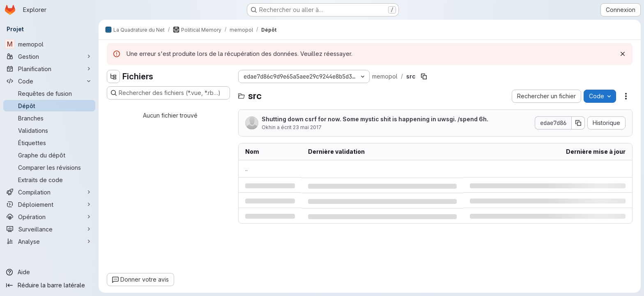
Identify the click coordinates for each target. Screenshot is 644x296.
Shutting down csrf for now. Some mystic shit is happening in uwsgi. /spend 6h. (375, 119)
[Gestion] (49, 56)
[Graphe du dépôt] (49, 155)
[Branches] (49, 118)
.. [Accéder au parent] (246, 169)
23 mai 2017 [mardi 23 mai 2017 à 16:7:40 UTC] (307, 127)
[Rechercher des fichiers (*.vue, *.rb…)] (168, 93)
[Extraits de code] (49, 180)
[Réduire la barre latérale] (49, 285)
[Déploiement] (49, 204)
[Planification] (49, 69)
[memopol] (49, 44)
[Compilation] (49, 192)
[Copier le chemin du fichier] (424, 76)
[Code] (49, 81)
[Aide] (49, 272)
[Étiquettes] (49, 143)
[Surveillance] (49, 229)
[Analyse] (49, 241)
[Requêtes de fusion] (49, 93)
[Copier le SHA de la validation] (578, 123)
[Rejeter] (623, 54)
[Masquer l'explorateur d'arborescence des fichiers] (113, 76)
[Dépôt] (49, 106)
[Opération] (49, 217)
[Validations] (49, 130)
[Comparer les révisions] (49, 167)
